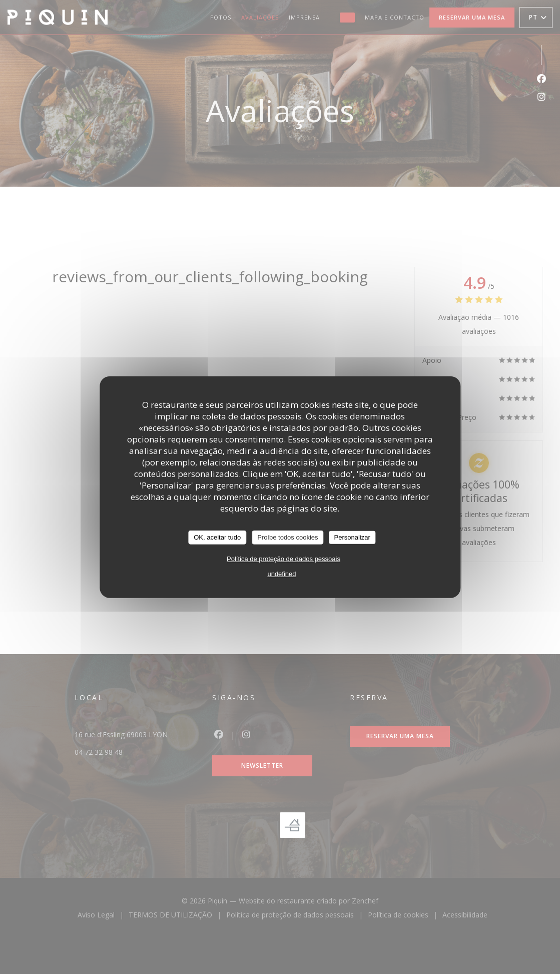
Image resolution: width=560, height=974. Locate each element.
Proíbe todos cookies (288, 537)
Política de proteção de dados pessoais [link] (284, 558)
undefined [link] (282, 573)
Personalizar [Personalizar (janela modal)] (352, 537)
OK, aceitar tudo (217, 537)
